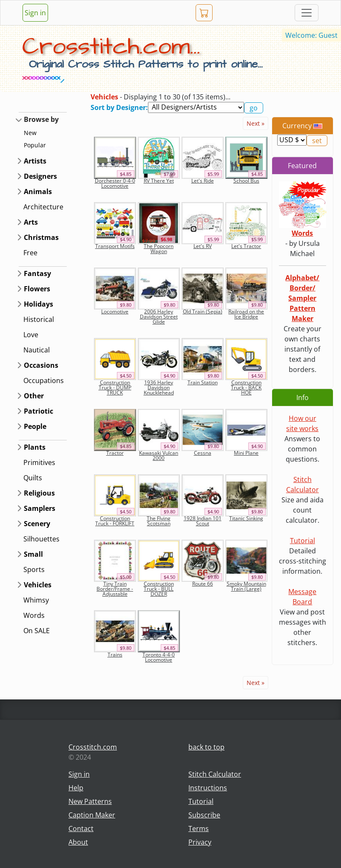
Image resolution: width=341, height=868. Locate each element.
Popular (35, 145)
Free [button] (30, 253)
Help (76, 788)
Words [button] (34, 615)
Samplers (40, 508)
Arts (31, 222)
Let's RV (203, 246)
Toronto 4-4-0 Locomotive (159, 657)
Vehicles (38, 585)
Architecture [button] (43, 207)
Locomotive (115, 311)
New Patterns (90, 801)
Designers (40, 176)
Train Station (203, 382)
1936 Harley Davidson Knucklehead (159, 387)
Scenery (37, 524)
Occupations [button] (44, 380)
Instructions (208, 788)
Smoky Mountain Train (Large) (246, 586)
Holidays (38, 304)
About (78, 842)
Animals (38, 192)
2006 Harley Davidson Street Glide (159, 317)
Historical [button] (39, 319)
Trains (115, 655)
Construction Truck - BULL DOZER (159, 589)
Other (34, 396)
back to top (206, 747)
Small (33, 554)
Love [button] (31, 335)
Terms (199, 829)
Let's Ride (203, 181)
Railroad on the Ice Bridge (246, 314)
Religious (39, 493)
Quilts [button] (33, 478)
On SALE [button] (37, 631)
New (30, 133)
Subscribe (204, 815)
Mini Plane (246, 453)
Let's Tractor (246, 246)
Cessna (203, 453)
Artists (35, 161)
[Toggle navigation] (307, 13)
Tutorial (303, 541)
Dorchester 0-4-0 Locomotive (115, 183)
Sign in (35, 13)
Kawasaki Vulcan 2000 (159, 455)
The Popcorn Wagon (159, 249)
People (35, 426)
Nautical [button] (37, 350)
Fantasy (37, 273)
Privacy (200, 842)
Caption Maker (92, 815)
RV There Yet (159, 181)
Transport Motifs (115, 246)
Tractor (115, 453)
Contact (81, 829)
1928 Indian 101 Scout (203, 521)
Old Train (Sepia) (203, 311)
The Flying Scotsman (159, 521)
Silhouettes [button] (41, 539)
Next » (256, 123)
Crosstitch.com (93, 747)
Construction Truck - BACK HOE (246, 387)
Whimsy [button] (36, 600)
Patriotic (38, 411)
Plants (35, 447)
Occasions (41, 365)
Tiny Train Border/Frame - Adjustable (115, 589)
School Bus (246, 181)
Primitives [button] (39, 462)
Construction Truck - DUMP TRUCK (115, 387)
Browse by (41, 119)
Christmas (41, 237)
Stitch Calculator (215, 774)
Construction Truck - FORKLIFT (115, 521)
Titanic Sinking (246, 518)
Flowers (37, 289)
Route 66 (203, 584)
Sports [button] (34, 569)
